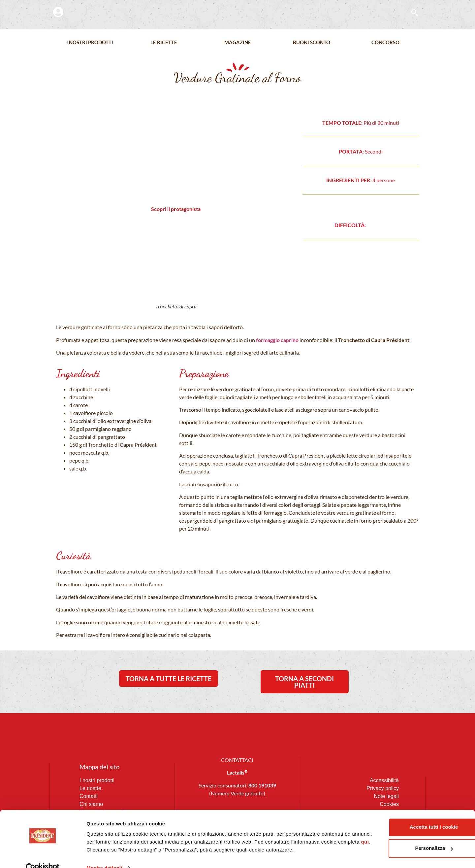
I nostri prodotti (90, 43)
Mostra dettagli (104, 855)
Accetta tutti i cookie (403, 806)
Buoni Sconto (312, 43)
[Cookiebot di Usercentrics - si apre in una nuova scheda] (43, 855)
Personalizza (403, 827)
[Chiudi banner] (465, 799)
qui (160, 829)
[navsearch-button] (411, 13)
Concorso (385, 43)
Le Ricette (164, 43)
